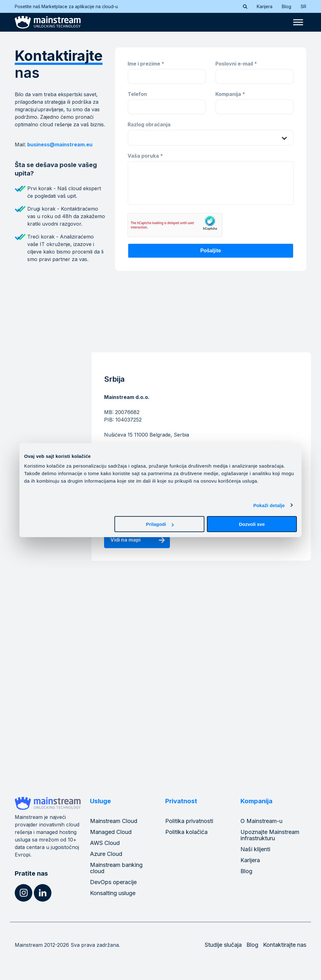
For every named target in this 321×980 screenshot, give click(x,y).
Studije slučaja (223, 945)
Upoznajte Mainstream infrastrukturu (270, 835)
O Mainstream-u (261, 821)
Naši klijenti (255, 849)
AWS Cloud (105, 843)
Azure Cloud (106, 854)
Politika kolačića (186, 832)
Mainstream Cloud (114, 821)
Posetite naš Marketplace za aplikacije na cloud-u (70, 6)
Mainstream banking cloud (116, 868)
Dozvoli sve (252, 524)
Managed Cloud (111, 832)
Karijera (265, 6)
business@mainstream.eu (60, 144)
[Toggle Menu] (298, 22)
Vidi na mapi (125, 540)
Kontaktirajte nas (285, 945)
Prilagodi (160, 524)
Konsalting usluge (113, 893)
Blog (287, 6)
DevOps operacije (113, 882)
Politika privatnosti (189, 821)
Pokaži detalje (269, 505)
